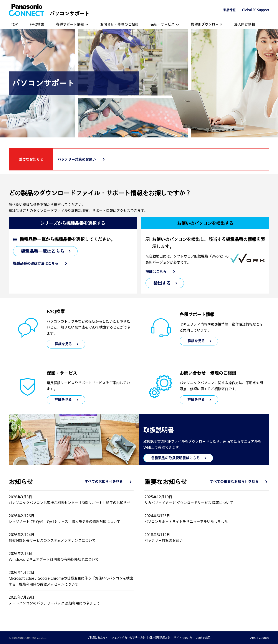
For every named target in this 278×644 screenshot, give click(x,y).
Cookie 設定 (203, 637)
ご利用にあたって (98, 637)
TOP (14, 24)
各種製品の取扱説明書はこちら (175, 458)
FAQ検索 (37, 24)
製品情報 (229, 10)
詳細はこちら (156, 272)
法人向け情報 (245, 24)
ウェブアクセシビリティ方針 (129, 637)
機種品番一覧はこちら (43, 251)
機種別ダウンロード (207, 24)
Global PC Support (256, 10)
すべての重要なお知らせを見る (234, 482)
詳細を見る (196, 341)
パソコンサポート (69, 14)
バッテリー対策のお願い (77, 159)
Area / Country (260, 637)
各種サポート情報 (70, 24)
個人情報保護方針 (160, 637)
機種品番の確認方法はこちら (36, 263)
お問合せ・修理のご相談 (119, 24)
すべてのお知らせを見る (104, 482)
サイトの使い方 (183, 637)
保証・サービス (162, 24)
